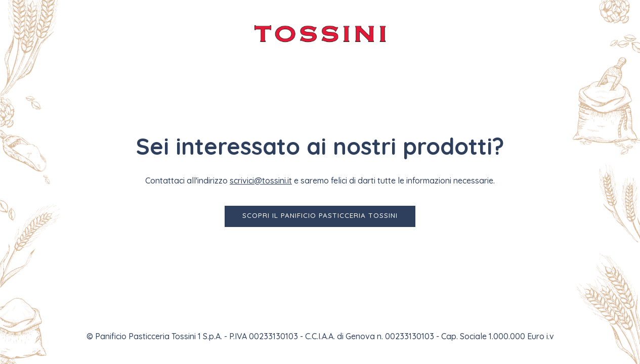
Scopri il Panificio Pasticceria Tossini (320, 215)
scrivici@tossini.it (261, 180)
